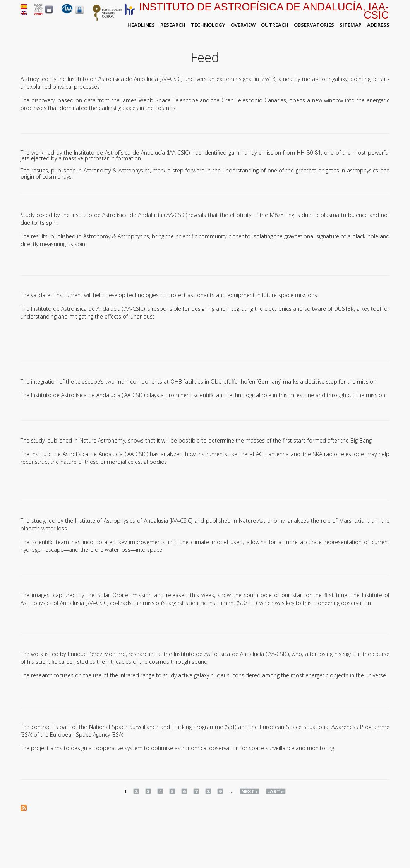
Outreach (275, 25)
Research (173, 25)
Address (378, 25)
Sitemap (351, 25)
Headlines (141, 25)
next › (250, 791)
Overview (243, 25)
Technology (208, 25)
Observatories (314, 25)
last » (276, 791)
